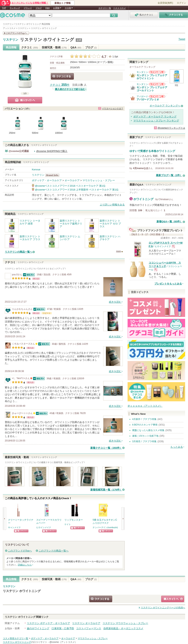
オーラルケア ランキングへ (165, 106)
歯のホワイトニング (38, 628)
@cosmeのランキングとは (171, 128)
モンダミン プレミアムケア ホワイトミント (152, 77)
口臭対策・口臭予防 (63, 628)
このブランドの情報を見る (16, 33)
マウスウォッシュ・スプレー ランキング (156, 121)
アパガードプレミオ (148, 99)
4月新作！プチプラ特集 (144, 419)
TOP (4, 8)
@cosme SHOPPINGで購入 (52, 151)
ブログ (39, 8)
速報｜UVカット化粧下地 (145, 436)
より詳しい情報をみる (112, 205)
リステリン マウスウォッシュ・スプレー (125, 623)
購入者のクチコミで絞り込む (70, 89)
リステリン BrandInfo (53, 175)
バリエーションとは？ (113, 108)
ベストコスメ (120, 8)
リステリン (11, 40)
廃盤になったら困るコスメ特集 (148, 430)
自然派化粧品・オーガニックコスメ (123, 628)
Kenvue (36, 169)
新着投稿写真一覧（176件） (106, 490)
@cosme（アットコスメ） (63, 642)
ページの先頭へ (163, 608)
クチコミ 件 (60, 85)
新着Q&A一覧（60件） (169, 221)
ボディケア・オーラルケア (47, 180)
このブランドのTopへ (20, 551)
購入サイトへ (25, 100)
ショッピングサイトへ (21, 531)
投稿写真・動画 (54, 47)
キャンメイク (14, 527)
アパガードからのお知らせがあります (157, 96)
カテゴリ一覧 (105, 8)
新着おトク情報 (63, 3)
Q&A (47, 8)
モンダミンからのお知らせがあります (157, 72)
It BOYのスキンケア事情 (145, 425)
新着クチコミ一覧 (106, 448)
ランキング (15, 8)
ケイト (68, 524)
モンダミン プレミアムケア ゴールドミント (152, 89)
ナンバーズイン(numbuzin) (105, 527)
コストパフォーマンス (89, 628)
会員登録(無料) (165, 3)
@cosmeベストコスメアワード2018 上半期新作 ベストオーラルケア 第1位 (77, 190)
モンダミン (142, 72)
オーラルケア (72, 180)
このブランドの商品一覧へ (54, 551)
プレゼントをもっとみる (168, 284)
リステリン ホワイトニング (47, 40)
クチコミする (62, 76)
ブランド (28, 8)
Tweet (182, 39)
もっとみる (177, 447)
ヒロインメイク (44, 527)
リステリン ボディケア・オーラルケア (48, 623)
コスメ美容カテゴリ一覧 (16, 638)
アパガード (142, 96)
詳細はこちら (25, 565)
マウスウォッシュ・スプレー (99, 180)
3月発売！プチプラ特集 (144, 441)
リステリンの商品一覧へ (19, 252)
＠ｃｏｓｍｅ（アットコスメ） (145, 406)
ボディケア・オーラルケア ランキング (155, 117)
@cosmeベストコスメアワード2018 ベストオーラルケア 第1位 (70, 186)
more (118, 251)
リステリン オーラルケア (86, 623)
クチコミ (30, 47)
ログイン (181, 3)
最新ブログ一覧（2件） (169, 175)
